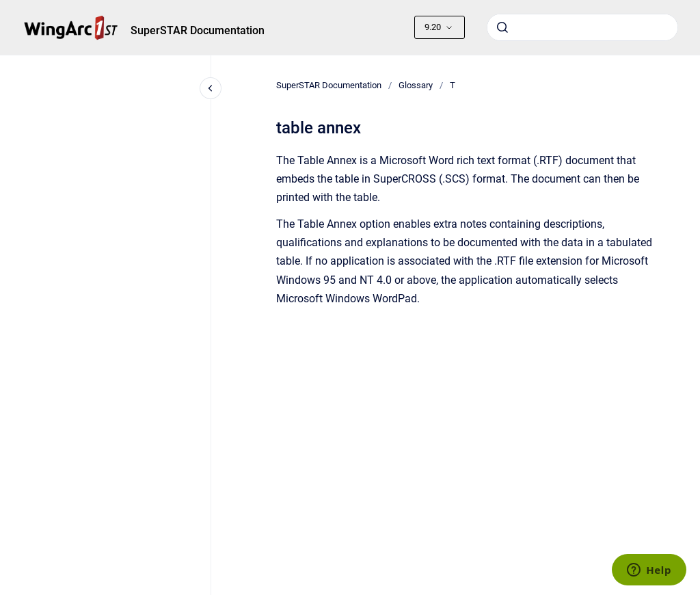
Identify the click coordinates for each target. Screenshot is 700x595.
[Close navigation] (211, 88)
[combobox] (582, 27)
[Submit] (502, 27)
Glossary (416, 85)
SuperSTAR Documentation (198, 30)
